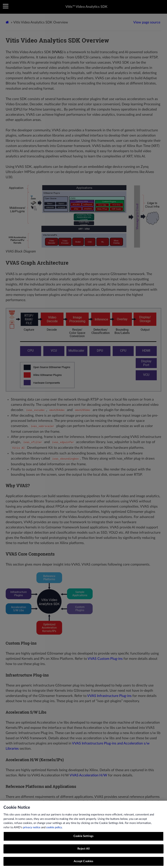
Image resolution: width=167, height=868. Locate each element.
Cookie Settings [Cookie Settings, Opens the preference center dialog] (83, 839)
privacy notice (32, 830)
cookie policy (54, 830)
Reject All (83, 851)
